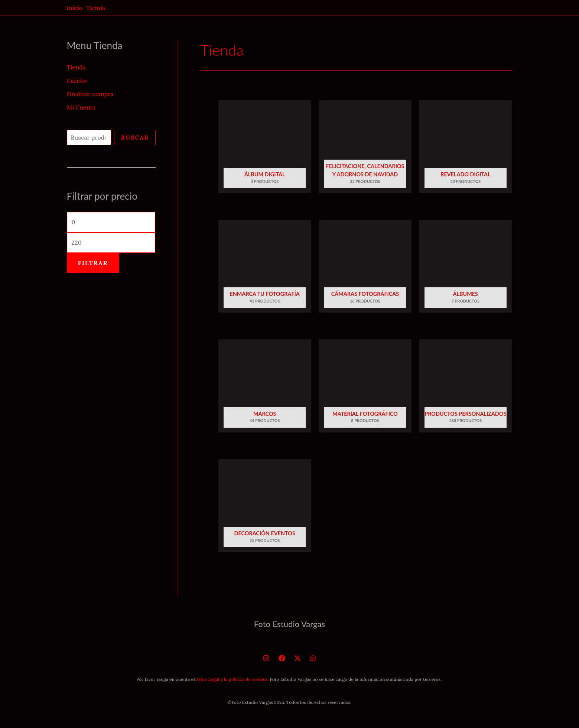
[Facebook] (282, 658)
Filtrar (93, 263)
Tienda (76, 67)
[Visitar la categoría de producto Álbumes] (465, 269)
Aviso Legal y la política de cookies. (232, 679)
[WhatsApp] (313, 658)
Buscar (135, 137)
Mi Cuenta (81, 107)
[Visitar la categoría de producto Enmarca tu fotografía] (265, 269)
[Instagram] (266, 658)
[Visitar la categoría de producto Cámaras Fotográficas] (365, 269)
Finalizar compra (90, 94)
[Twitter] (297, 658)
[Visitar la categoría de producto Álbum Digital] (265, 149)
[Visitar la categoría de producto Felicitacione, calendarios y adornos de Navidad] (365, 149)
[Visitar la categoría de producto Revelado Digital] (465, 149)
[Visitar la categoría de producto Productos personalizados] (465, 388)
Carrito (77, 81)
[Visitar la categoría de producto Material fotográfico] (365, 388)
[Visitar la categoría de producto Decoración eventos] (265, 508)
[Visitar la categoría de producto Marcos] (265, 388)
